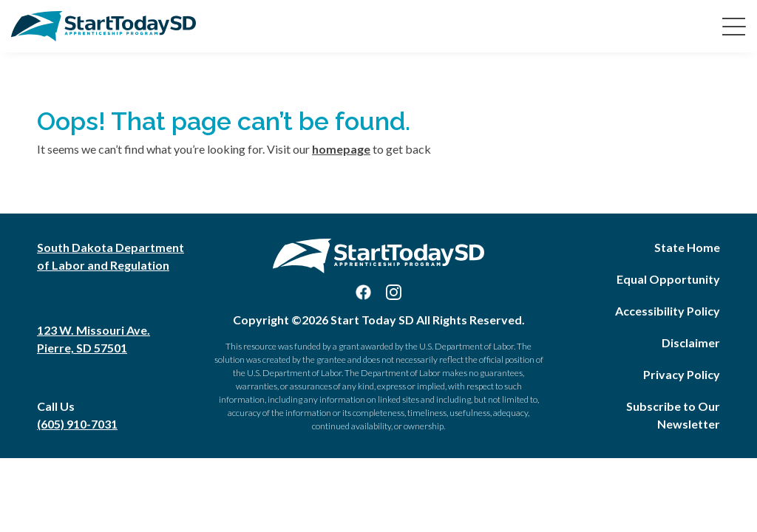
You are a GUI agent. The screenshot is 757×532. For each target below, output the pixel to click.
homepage (341, 149)
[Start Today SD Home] (103, 26)
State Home (687, 247)
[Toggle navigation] (731, 26)
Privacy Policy (682, 374)
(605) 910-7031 (77, 424)
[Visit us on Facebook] (363, 292)
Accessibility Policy (668, 311)
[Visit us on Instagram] (394, 292)
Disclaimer (691, 342)
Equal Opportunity (668, 279)
